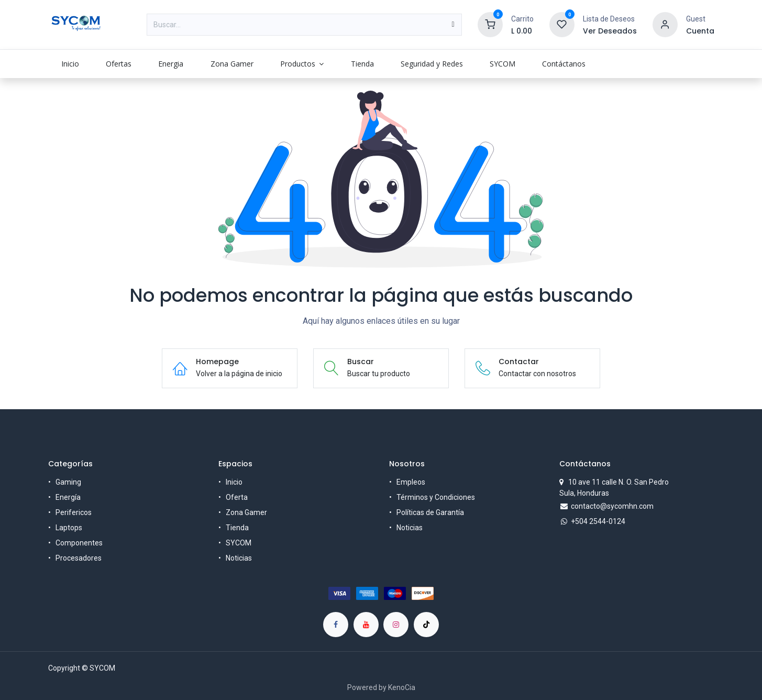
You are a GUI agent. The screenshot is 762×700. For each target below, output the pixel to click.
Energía (68, 497)
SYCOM (239, 543)
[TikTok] (426, 625)
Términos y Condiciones (436, 497)
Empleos (411, 482)
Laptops (69, 528)
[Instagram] (396, 625)
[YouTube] (366, 625)
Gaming (68, 482)
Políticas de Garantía (430, 512)
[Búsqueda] (453, 25)
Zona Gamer (246, 512)
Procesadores (79, 558)
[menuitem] (70, 64)
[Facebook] (336, 625)
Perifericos (74, 512)
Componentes (79, 543)
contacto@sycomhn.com (612, 506)
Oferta (237, 497)
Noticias (239, 558)
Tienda (237, 528)
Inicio (234, 482)
